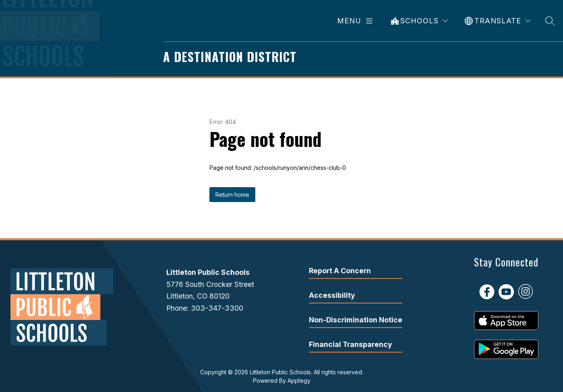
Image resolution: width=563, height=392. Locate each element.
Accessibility (332, 295)
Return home (232, 195)
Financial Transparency (351, 344)
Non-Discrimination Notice (356, 320)
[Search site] (550, 21)
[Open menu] (356, 21)
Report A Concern (340, 271)
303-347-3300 (217, 308)
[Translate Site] (498, 21)
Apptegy (299, 381)
